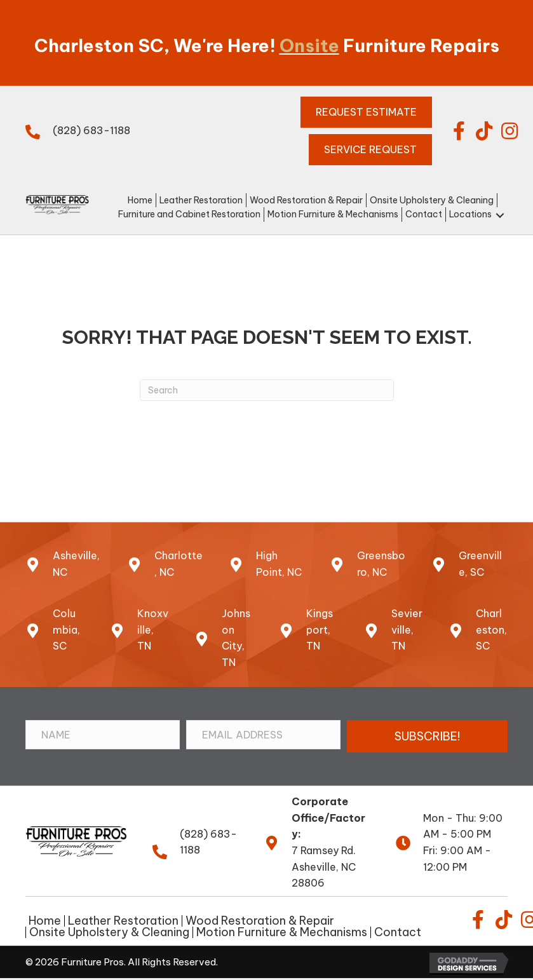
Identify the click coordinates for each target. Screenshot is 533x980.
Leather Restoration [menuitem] (123, 921)
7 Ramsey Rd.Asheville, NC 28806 (324, 867)
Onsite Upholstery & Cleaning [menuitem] (109, 932)
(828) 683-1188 (91, 130)
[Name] (103, 735)
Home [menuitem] (45, 921)
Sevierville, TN (407, 630)
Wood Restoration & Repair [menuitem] (260, 921)
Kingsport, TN (320, 630)
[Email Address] (263, 735)
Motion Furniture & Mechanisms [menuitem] (282, 932)
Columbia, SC (66, 630)
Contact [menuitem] (398, 932)
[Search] (267, 390)
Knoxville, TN (153, 630)
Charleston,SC (491, 630)
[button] (459, 131)
